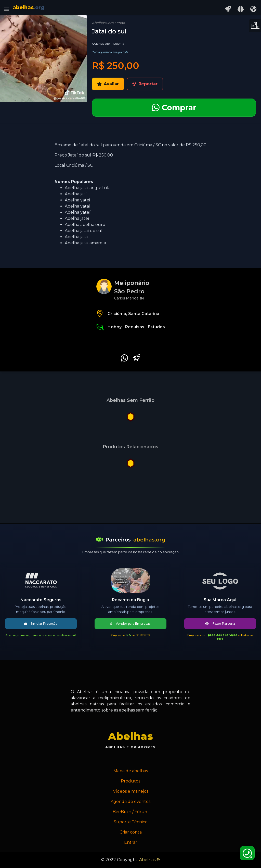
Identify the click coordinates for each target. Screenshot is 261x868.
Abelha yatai (77, 206)
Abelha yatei (77, 200)
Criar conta (131, 832)
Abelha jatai (77, 237)
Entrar (131, 842)
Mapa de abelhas (131, 771)
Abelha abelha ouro (85, 225)
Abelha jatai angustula (88, 188)
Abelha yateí (78, 212)
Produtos (130, 781)
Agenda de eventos (130, 801)
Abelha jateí (77, 218)
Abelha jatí (76, 194)
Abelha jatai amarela (85, 243)
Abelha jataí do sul (84, 231)
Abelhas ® (149, 860)
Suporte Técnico (131, 822)
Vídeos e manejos (131, 791)
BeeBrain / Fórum (131, 812)
